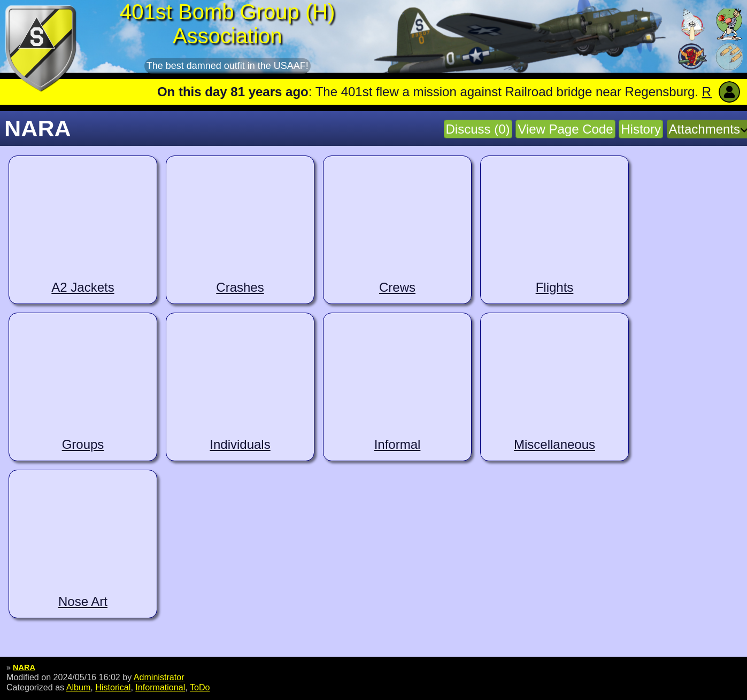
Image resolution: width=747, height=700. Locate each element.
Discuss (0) (478, 129)
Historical (113, 687)
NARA (24, 667)
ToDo (200, 687)
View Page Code (565, 129)
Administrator (159, 677)
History (641, 129)
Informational (160, 687)
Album (79, 687)
